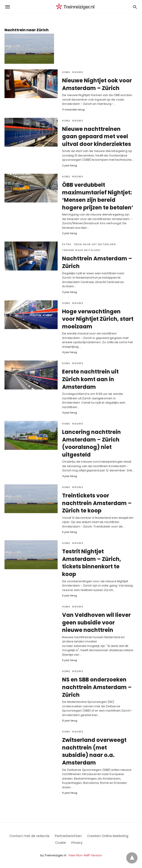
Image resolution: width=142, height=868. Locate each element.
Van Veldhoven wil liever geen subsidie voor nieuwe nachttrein (96, 622)
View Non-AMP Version (85, 855)
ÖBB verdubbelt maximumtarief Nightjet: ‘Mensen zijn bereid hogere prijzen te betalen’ (98, 196)
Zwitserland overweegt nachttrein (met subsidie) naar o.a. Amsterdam (94, 751)
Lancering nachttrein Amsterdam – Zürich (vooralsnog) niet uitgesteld (91, 443)
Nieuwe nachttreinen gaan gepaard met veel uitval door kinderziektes (97, 136)
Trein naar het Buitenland (95, 244)
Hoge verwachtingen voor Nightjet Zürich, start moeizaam (98, 319)
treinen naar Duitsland (81, 250)
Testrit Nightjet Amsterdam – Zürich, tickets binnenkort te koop (92, 563)
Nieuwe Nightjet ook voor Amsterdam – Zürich (97, 84)
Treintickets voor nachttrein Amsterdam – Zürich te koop (97, 503)
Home (66, 72)
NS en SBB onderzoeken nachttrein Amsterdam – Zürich (97, 687)
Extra (67, 244)
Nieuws (78, 72)
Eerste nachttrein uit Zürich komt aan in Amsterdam (90, 379)
